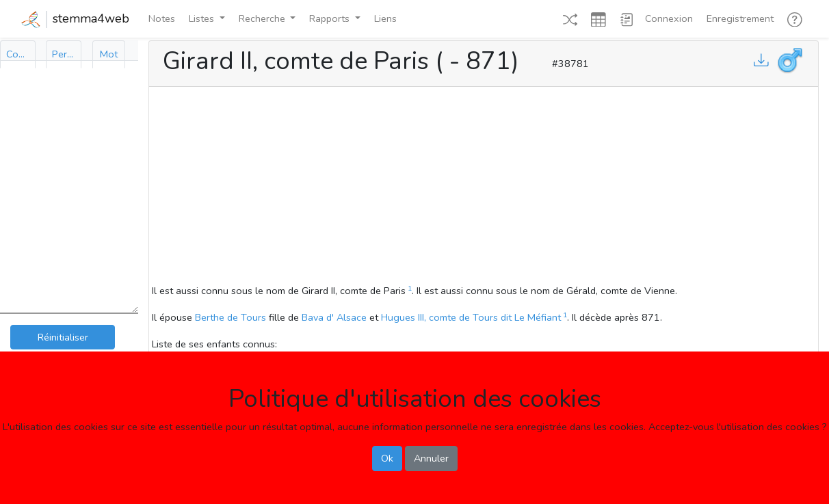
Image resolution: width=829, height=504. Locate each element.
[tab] (18, 54)
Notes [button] (162, 18)
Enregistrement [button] (740, 18)
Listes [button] (203, 18)
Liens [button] (385, 18)
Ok (387, 458)
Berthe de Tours (231, 317)
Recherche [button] (263, 18)
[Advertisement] (484, 187)
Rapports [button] (331, 18)
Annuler (431, 458)
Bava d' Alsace (334, 317)
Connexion (669, 18)
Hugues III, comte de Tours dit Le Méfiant (471, 317)
